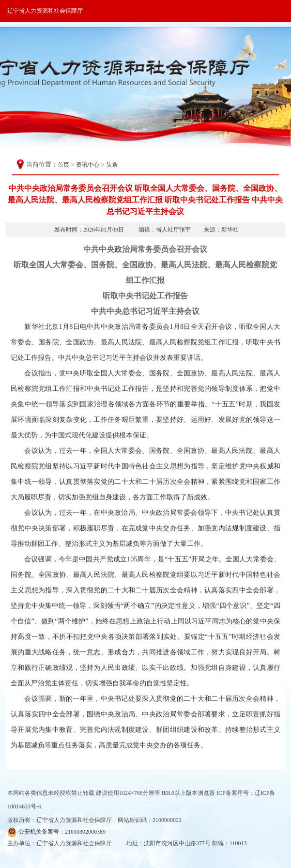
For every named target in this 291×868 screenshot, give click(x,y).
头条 (112, 165)
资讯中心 (88, 165)
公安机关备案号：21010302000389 (56, 832)
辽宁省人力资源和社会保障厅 (45, 11)
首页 (63, 165)
